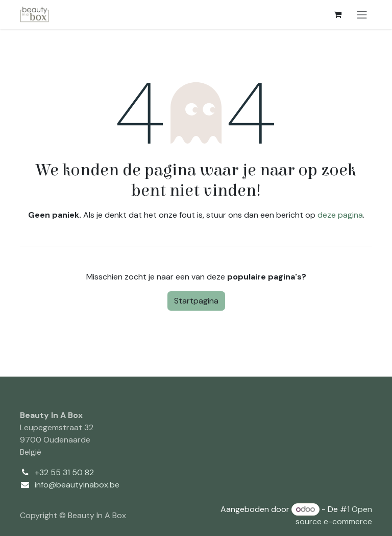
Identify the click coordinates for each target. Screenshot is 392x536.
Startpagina (196, 301)
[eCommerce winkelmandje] (337, 14)
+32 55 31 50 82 (64, 472)
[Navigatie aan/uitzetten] (362, 15)
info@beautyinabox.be (77, 485)
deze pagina (340, 215)
